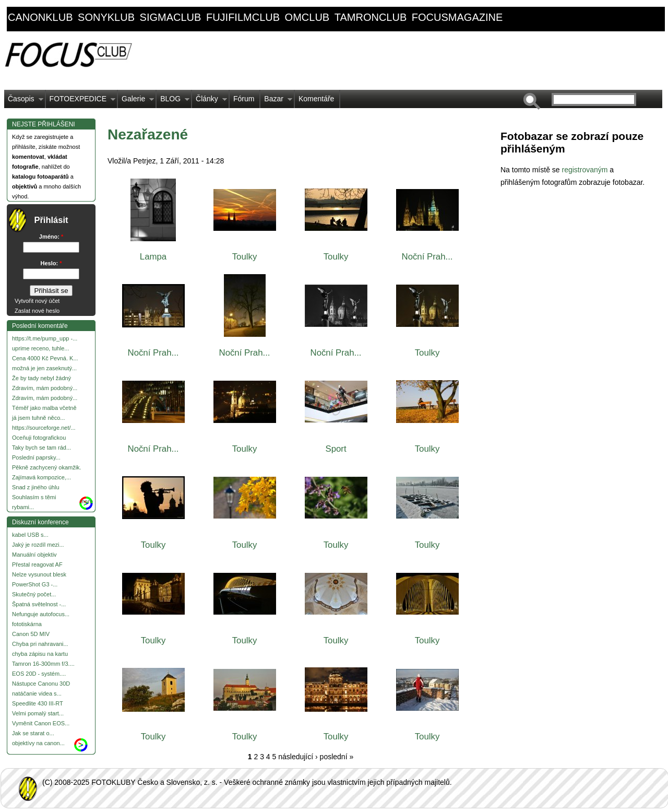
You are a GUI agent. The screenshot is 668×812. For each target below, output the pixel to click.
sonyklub (106, 17)
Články (210, 101)
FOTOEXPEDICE (81, 101)
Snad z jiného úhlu (36, 487)
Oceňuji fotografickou (39, 438)
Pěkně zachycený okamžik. (47, 467)
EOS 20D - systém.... (39, 674)
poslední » (337, 757)
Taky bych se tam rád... (41, 448)
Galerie (136, 101)
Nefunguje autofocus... (41, 614)
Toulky (245, 257)
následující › (298, 757)
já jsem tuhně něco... (39, 418)
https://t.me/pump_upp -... (45, 338)
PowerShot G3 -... (35, 584)
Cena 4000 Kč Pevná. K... (45, 358)
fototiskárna (27, 624)
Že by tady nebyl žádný (41, 378)
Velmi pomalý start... (38, 713)
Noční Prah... (427, 257)
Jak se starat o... (33, 733)
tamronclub (371, 17)
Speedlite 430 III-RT (38, 703)
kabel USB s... (30, 535)
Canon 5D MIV (31, 634)
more (86, 501)
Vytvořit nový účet (37, 301)
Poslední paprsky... (36, 457)
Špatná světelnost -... (39, 604)
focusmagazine (457, 17)
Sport (336, 449)
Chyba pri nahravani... (40, 644)
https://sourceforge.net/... (44, 428)
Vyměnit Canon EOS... (41, 723)
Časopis (24, 101)
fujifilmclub (243, 17)
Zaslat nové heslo (37, 311)
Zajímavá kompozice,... (41, 477)
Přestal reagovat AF (37, 564)
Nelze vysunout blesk (39, 574)
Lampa (153, 257)
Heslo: (51, 263)
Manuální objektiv (34, 555)
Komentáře (316, 99)
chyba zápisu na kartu (40, 654)
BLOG (173, 101)
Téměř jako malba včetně (44, 408)
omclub (307, 17)
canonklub (40, 17)
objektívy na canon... (38, 743)
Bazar (276, 101)
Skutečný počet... (34, 594)
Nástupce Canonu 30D (41, 684)
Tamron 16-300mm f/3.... (43, 664)
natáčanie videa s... (37, 693)
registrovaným (586, 170)
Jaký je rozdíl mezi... (38, 545)
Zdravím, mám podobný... (45, 388)
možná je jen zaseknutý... (44, 368)
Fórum (244, 99)
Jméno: (51, 237)
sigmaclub (171, 17)
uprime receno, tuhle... (40, 348)
